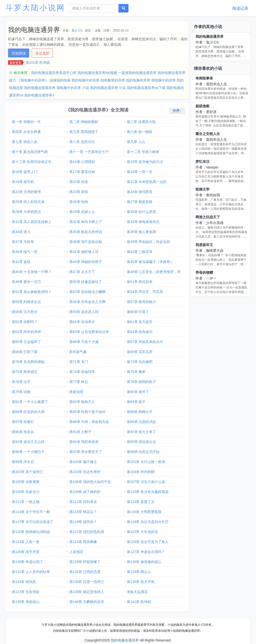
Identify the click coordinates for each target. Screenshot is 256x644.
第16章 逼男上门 (25, 172)
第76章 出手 (21, 382)
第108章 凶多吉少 (26, 492)
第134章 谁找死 (24, 582)
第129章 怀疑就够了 (85, 562)
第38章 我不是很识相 (86, 242)
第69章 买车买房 (140, 352)
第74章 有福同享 (82, 372)
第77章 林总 (79, 382)
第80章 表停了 (138, 392)
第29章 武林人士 (82, 212)
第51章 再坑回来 (140, 282)
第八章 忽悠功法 (82, 142)
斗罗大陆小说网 (35, 8)
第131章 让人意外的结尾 (31, 572)
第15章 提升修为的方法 (145, 162)
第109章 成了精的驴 (85, 492)
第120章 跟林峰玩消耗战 (31, 532)
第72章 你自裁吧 (140, 362)
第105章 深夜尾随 (26, 482)
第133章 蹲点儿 (139, 572)
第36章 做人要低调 (141, 232)
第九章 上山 (136, 142)
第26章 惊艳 (79, 202)
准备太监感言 (137, 592)
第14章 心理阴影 (82, 162)
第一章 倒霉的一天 (26, 122)
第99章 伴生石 (23, 462)
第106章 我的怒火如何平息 (90, 482)
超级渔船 (202, 106)
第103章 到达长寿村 (85, 472)
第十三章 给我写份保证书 (31, 162)
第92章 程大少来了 (141, 432)
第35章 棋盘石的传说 (86, 232)
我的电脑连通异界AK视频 (97, 73)
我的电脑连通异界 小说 (108, 88)
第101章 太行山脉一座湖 (146, 462)
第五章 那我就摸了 (84, 132)
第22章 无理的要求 (26, 192)
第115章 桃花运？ (83, 512)
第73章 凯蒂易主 (25, 372)
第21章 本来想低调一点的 (147, 182)
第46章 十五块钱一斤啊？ (32, 272)
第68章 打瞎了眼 (25, 352)
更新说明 (76, 392)
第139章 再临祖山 (26, 602)
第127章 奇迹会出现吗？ (146, 552)
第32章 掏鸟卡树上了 (86, 222)
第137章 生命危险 (26, 592)
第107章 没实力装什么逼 (146, 482)
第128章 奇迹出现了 (27, 562)
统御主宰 (202, 189)
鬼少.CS (77, 30)
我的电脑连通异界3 (39, 95)
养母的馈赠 (204, 272)
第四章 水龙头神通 (26, 132)
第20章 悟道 (79, 182)
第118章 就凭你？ (83, 522)
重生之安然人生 (208, 134)
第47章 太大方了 (82, 272)
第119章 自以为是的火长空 (148, 522)
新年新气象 (78, 352)
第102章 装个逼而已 (27, 472)
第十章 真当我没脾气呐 (30, 152)
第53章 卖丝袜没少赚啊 (87, 292)
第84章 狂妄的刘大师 (28, 412)
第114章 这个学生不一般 (31, 512)
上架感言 (76, 552)
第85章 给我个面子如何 (87, 412)
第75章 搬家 (136, 372)
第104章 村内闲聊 (141, 472)
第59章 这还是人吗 (84, 312)
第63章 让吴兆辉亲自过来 (89, 332)
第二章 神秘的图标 (84, 122)
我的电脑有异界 (138, 80)
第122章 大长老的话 (142, 532)
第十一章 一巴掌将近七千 (89, 152)
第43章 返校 (21, 262)
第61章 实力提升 (140, 322)
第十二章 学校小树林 (143, 152)
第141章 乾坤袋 (38, 62)
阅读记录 (240, 8)
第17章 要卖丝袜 (82, 172)
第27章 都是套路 (140, 202)
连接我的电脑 (60, 80)
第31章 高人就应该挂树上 (32, 222)
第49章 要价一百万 (26, 282)
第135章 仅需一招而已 (87, 582)
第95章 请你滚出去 (141, 442)
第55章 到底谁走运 (26, 302)
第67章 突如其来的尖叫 (145, 342)
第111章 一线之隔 (26, 502)
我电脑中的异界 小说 (73, 88)
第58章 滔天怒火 (25, 312)
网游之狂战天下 (208, 217)
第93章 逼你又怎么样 (28, 442)
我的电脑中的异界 (85, 80)
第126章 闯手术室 (26, 552)
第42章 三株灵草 (140, 252)
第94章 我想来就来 (84, 442)
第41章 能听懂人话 (84, 252)
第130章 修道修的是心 (144, 562)
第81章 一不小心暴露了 (30, 402)
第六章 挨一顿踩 (139, 132)
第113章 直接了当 (141, 502)
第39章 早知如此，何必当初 (148, 242)
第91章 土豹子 (80, 432)
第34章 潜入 (21, 232)
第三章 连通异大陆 (141, 122)
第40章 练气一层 (25, 252)
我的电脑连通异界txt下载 (146, 88)
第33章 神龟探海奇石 (143, 222)
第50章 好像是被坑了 (86, 282)
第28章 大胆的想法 (26, 212)
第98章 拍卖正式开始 (143, 452)
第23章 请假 (79, 192)
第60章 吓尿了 (138, 312)
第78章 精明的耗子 (141, 382)
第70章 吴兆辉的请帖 (28, 362)
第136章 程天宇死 (141, 582)
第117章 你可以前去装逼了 (33, 522)
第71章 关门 (79, 362)
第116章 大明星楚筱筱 (144, 512)
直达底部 (42, 53)
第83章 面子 (136, 402)
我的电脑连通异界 (209, 36)
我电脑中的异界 (163, 80)
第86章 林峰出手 (140, 412)
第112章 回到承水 (83, 502)
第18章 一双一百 (140, 172)
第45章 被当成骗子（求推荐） (150, 262)
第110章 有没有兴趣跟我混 (148, 492)
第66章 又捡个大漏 (84, 342)
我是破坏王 (204, 245)
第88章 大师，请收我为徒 (89, 422)
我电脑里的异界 (113, 80)
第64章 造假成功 (140, 332)
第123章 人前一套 (26, 542)
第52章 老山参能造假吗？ (32, 292)
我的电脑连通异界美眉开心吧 (54, 73)
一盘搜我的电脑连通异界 (137, 73)
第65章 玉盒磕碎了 (26, 342)
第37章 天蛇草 (23, 242)
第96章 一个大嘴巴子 (28, 452)
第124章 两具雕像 (83, 542)
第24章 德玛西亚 (140, 192)
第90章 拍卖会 (23, 432)
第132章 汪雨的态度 (85, 572)
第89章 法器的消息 (141, 422)
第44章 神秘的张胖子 (86, 262)
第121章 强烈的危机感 (87, 532)
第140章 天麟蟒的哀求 (87, 602)
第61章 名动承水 (82, 322)
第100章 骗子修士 (83, 462)
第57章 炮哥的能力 (141, 302)
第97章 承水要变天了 (86, 452)
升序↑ (177, 111)
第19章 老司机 (23, 182)
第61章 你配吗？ (25, 322)
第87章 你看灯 (23, 422)
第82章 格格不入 (82, 402)
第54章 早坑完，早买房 (145, 292)
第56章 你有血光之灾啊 (87, 302)
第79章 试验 (21, 392)
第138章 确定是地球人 (87, 592)
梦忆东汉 (202, 161)
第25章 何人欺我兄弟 (28, 202)
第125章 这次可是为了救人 (148, 542)
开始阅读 (19, 53)
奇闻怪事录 (204, 78)
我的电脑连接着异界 (40, 88)
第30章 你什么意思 (141, 212)
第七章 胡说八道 (24, 142)
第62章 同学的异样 (26, 332)
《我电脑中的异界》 (33, 80)
